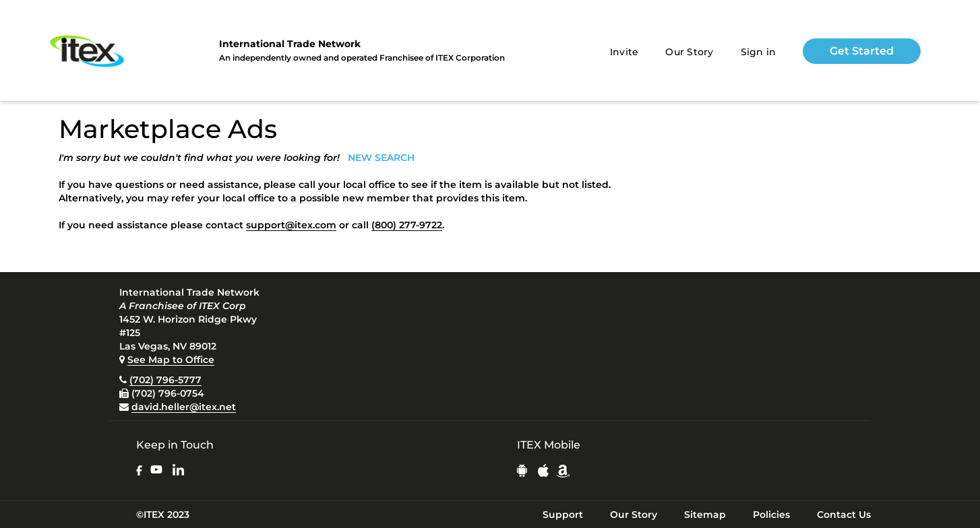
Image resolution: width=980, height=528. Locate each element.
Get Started (862, 51)
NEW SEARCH (381, 158)
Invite (624, 52)
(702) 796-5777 (165, 380)
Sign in (759, 52)
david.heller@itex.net (184, 407)
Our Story (689, 52)
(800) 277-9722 (407, 225)
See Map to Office (171, 360)
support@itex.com (291, 225)
